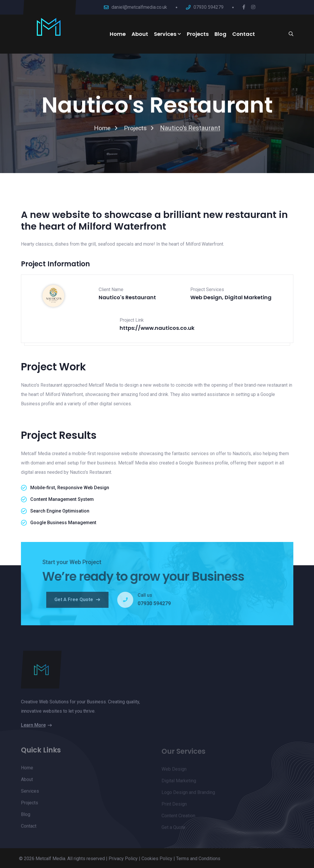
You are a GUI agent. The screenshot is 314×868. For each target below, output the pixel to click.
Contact (244, 34)
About (140, 34)
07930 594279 (209, 7)
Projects (198, 34)
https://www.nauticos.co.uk (157, 328)
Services (165, 34)
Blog (220, 34)
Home (118, 34)
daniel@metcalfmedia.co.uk (139, 7)
